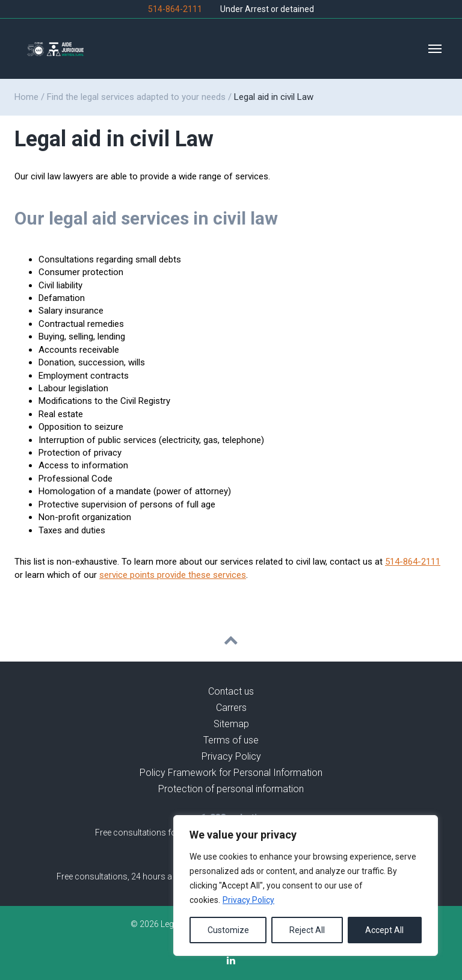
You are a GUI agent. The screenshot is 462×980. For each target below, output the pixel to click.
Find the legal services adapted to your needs (136, 97)
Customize (228, 930)
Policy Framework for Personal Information (231, 773)
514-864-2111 (175, 9)
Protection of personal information (231, 789)
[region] (306, 885)
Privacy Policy (248, 900)
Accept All (384, 930)
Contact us (231, 691)
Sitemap (231, 724)
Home (26, 97)
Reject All (307, 930)
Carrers (231, 708)
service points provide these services (173, 575)
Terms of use (231, 740)
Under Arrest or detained (267, 9)
